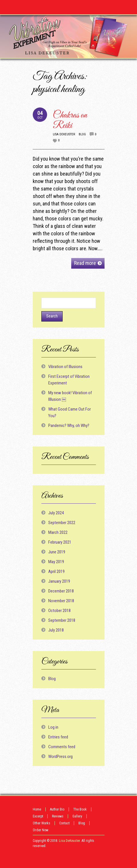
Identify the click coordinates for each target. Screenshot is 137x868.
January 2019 (59, 581)
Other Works (42, 823)
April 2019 (56, 571)
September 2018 (62, 620)
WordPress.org (60, 757)
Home (37, 809)
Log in (53, 727)
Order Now (40, 830)
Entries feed (58, 737)
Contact (64, 823)
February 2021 (60, 542)
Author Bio (57, 809)
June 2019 (57, 552)
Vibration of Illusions (65, 367)
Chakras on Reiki (70, 121)
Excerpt (38, 816)
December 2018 (61, 591)
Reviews (58, 816)
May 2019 (56, 562)
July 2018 (56, 630)
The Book (80, 809)
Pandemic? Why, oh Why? (69, 426)
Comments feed (62, 747)
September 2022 (62, 523)
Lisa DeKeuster (64, 134)
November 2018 (61, 601)
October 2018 (59, 611)
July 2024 (56, 513)
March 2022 (58, 532)
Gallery (77, 816)
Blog (82, 134)
